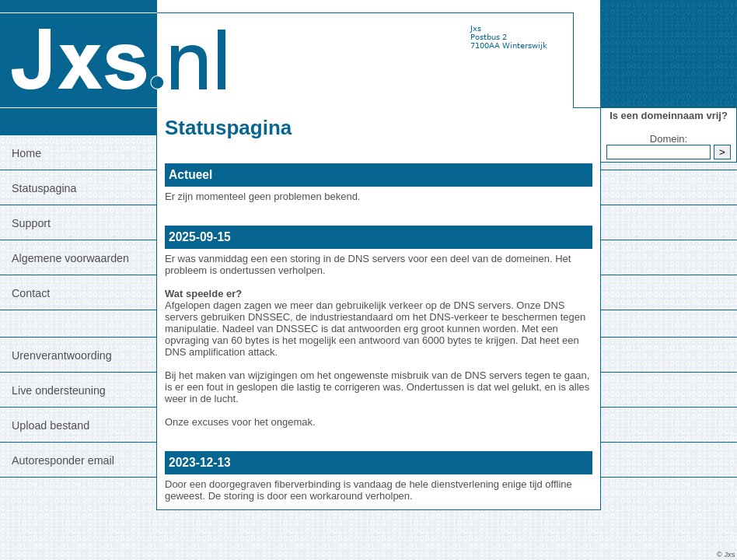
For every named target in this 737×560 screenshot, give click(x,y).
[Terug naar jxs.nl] (117, 53)
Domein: (669, 139)
